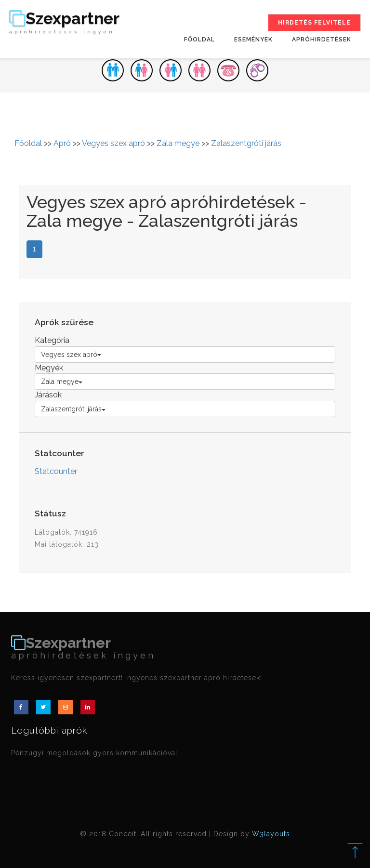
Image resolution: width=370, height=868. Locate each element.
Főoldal (199, 39)
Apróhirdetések (322, 39)
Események (253, 39)
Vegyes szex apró (113, 143)
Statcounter (56, 471)
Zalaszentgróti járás (246, 143)
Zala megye (178, 143)
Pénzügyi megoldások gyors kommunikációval (94, 753)
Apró (62, 143)
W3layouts (271, 834)
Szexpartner (64, 23)
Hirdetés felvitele (314, 23)
